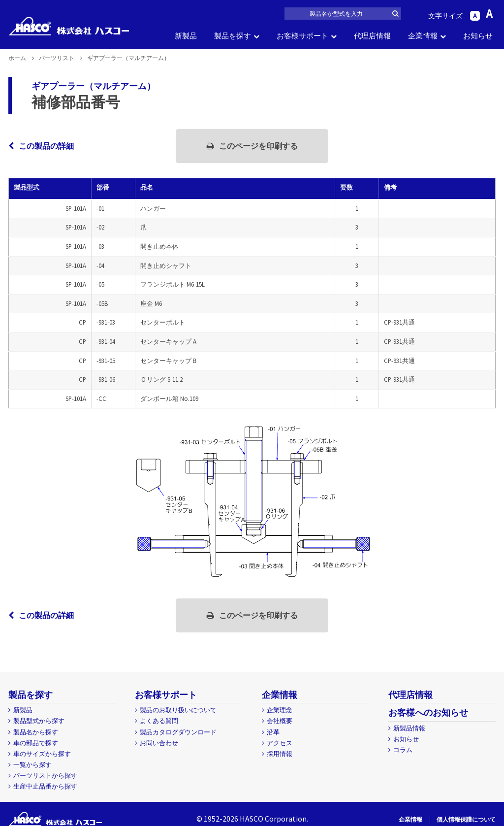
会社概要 (280, 721)
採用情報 (280, 754)
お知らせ (478, 36)
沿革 (273, 732)
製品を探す (233, 36)
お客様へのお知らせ (428, 712)
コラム (403, 750)
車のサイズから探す (42, 754)
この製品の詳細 (41, 146)
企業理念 (280, 710)
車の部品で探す (36, 743)
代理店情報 (372, 36)
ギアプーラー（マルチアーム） (94, 86)
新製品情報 (409, 728)
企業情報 (423, 36)
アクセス (280, 743)
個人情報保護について (466, 819)
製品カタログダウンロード (178, 732)
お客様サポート (302, 36)
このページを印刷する (252, 146)
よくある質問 (159, 721)
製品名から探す (36, 732)
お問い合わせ (159, 743)
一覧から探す (32, 765)
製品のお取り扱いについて (178, 710)
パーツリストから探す (45, 776)
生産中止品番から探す (45, 786)
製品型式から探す (39, 721)
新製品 (186, 36)
